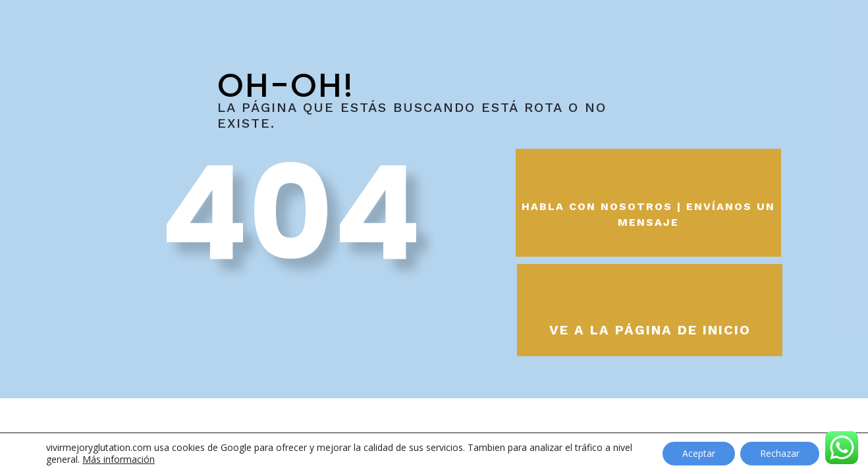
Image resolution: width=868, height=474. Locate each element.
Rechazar (780, 453)
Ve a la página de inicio (650, 330)
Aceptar (699, 453)
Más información (119, 459)
